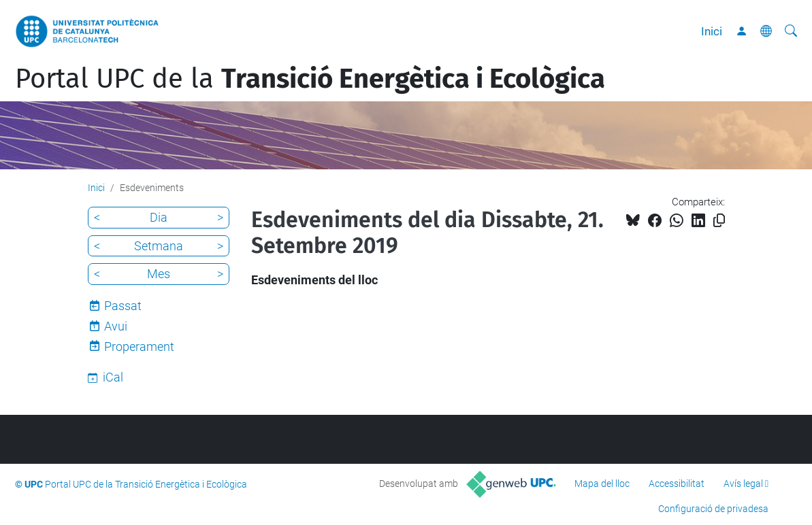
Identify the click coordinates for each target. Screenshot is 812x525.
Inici (712, 31)
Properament (139, 346)
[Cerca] (791, 31)
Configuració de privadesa (713, 509)
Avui (116, 326)
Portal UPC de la (310, 79)
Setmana (159, 246)
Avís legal (743, 484)
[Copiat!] (719, 221)
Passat (123, 306)
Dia (159, 217)
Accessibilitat (677, 484)
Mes (159, 274)
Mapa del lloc (602, 484)
